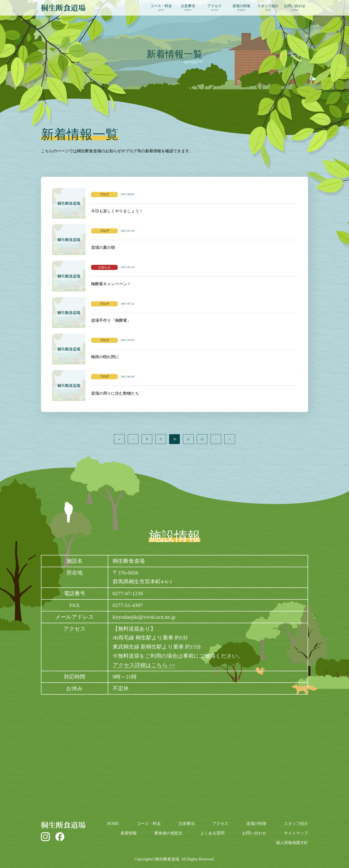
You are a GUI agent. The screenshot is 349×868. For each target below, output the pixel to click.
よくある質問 (212, 833)
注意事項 (188, 8)
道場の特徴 (241, 8)
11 (188, 439)
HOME (113, 824)
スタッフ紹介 (268, 8)
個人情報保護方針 (292, 843)
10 (174, 439)
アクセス (215, 8)
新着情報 (129, 833)
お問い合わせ (295, 8)
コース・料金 (161, 8)
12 (202, 439)
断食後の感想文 (168, 833)
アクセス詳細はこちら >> (144, 665)
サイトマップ (296, 833)
